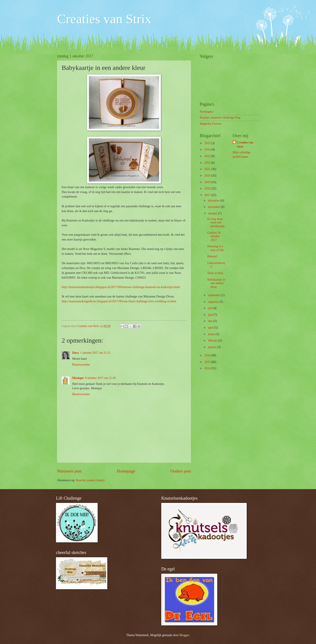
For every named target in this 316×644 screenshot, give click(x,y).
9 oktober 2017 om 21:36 (101, 378)
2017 (208, 195)
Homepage (126, 471)
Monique (78, 378)
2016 (208, 355)
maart (212, 334)
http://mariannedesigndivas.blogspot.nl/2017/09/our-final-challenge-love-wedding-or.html (119, 301)
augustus (214, 302)
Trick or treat (215, 273)
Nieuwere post (69, 471)
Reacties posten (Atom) (90, 480)
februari (213, 341)
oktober (213, 213)
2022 (208, 163)
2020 (208, 176)
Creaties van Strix (104, 19)
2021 (208, 169)
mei (211, 321)
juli (210, 308)
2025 (208, 143)
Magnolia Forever (211, 124)
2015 (208, 362)
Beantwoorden (81, 365)
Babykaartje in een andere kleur (216, 283)
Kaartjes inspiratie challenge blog (220, 118)
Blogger (184, 635)
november (215, 207)
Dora (75, 353)
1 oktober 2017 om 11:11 (95, 353)
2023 (208, 156)
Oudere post (181, 471)
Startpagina (207, 112)
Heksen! (212, 256)
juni (211, 315)
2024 (208, 149)
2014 (208, 368)
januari (213, 347)
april (211, 328)
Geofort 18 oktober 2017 (214, 236)
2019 (208, 182)
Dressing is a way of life (215, 248)
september (215, 295)
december (214, 201)
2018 (208, 188)
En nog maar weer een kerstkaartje (216, 223)
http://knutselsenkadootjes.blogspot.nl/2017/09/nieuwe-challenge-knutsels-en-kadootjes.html (121, 287)
